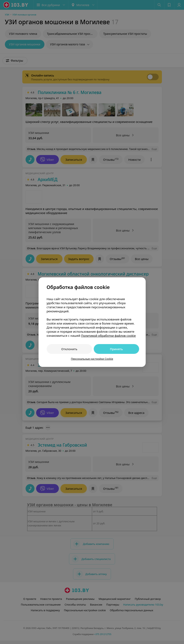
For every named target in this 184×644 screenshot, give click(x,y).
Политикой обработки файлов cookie (108, 336)
